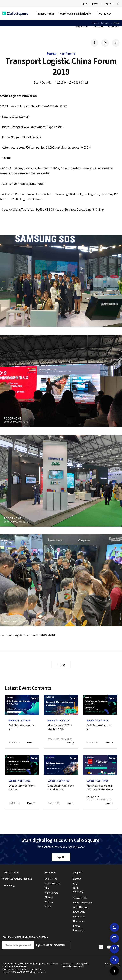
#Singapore (93, 797)
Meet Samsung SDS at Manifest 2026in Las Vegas (60, 728)
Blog (47, 888)
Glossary (49, 897)
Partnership (79, 917)
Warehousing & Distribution (76, 14)
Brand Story (79, 912)
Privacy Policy (83, 964)
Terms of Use (67, 964)
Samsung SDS (80, 898)
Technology (104, 14)
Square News (51, 879)
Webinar (49, 902)
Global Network (81, 907)
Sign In (85, 4)
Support (98, 26)
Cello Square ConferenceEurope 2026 (21, 728)
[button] (15, 14)
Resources (82, 26)
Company (114, 26)
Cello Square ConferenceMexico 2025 (100, 728)
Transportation (45, 14)
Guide (76, 888)
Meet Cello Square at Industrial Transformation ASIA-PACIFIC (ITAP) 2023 (100, 788)
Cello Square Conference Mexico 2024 (61, 788)
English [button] (108, 4)
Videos (48, 907)
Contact (77, 879)
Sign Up (61, 857)
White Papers (51, 893)
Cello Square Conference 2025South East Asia (21, 788)
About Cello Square (82, 903)
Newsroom (79, 921)
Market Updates (53, 884)
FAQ (75, 884)
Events (76, 926)
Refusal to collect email (73, 966)
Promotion (79, 930)
